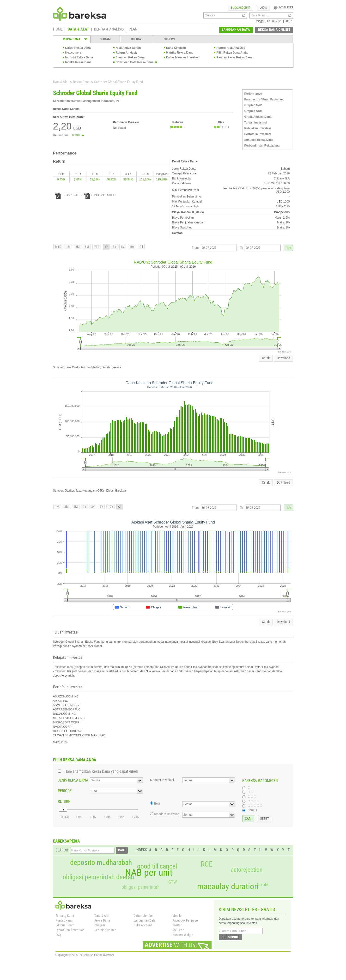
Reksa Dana (81, 82)
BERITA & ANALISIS (109, 30)
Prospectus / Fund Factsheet (264, 99)
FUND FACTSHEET (100, 195)
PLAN (133, 30)
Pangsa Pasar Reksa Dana (235, 57)
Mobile (177, 916)
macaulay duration (228, 886)
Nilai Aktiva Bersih (128, 48)
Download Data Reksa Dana (135, 62)
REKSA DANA (72, 39)
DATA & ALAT (78, 30)
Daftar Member (144, 916)
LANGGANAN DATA (236, 30)
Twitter (177, 925)
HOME (58, 30)
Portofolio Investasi (258, 134)
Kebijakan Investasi (258, 128)
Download (283, 358)
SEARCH (62, 850)
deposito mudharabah (101, 863)
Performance (253, 94)
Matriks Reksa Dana (180, 53)
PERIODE (65, 791)
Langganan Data (145, 920)
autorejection (247, 870)
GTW (173, 882)
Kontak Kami (64, 920)
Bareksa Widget (183, 935)
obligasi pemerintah (141, 887)
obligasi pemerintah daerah (98, 877)
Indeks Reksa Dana (78, 62)
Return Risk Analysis (231, 48)
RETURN (64, 801)
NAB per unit (149, 873)
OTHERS (169, 39)
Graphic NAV (253, 105)
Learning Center (105, 930)
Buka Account (143, 925)
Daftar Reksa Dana (78, 48)
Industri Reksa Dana (79, 57)
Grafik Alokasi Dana (258, 117)
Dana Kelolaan (176, 48)
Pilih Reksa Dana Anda (232, 53)
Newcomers (73, 53)
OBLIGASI (137, 39)
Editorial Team (65, 925)
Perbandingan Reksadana (262, 146)
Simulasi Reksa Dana (130, 57)
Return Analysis (127, 53)
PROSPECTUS (68, 195)
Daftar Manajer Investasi (183, 57)
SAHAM (106, 39)
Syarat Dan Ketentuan (70, 930)
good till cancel (157, 866)
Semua (252, 810)
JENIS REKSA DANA (73, 780)
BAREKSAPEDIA (67, 841)
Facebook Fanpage (185, 920)
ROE (207, 864)
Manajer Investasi (162, 780)
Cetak (266, 358)
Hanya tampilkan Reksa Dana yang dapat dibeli (101, 771)
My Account (283, 7)
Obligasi (100, 925)
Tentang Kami (65, 916)
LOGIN (263, 8)
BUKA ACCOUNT (240, 8)
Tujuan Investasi (256, 123)
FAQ (58, 935)
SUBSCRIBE (230, 937)
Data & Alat (61, 82)
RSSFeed (178, 930)
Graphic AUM (254, 111)
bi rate (263, 884)
